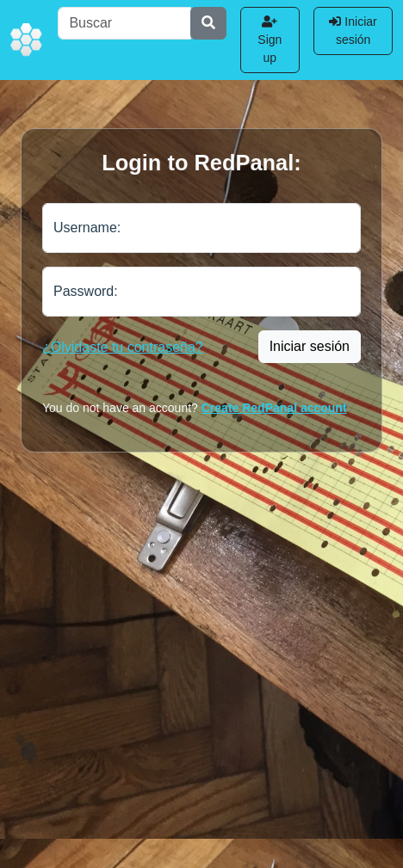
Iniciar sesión (353, 31)
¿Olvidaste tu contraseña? (123, 347)
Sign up (270, 40)
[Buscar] (124, 23)
